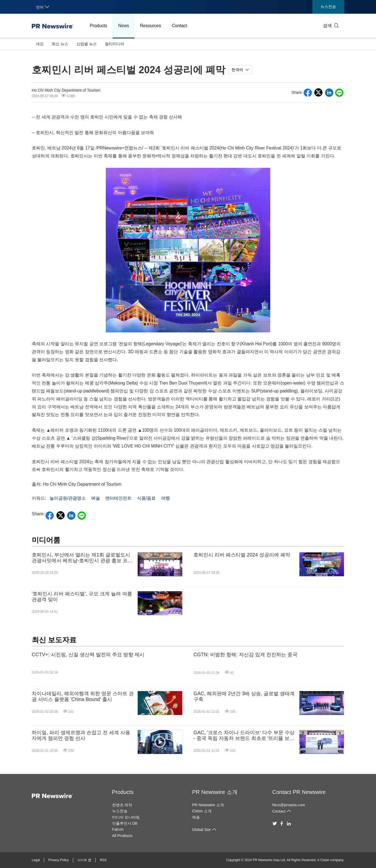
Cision (325, 860)
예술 (96, 498)
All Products (122, 836)
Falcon (118, 829)
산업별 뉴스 (87, 44)
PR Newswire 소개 (215, 792)
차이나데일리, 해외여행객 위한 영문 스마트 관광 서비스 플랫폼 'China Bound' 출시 (83, 697)
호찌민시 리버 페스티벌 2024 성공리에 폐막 (242, 555)
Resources (150, 26)
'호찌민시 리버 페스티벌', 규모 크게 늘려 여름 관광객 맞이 (82, 597)
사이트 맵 (84, 860)
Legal (36, 860)
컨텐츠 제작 (122, 805)
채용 (196, 817)
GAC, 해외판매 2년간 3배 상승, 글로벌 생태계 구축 (244, 697)
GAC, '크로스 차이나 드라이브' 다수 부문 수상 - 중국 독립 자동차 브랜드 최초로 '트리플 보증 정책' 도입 (244, 736)
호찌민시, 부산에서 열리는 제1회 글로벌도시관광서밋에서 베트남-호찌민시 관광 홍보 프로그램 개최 (82, 558)
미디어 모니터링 (126, 817)
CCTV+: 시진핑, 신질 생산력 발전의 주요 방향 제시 (88, 655)
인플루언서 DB (125, 823)
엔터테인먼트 (118, 498)
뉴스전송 (328, 7)
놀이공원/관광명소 (68, 498)
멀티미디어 (115, 44)
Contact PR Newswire (299, 792)
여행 (166, 498)
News (124, 26)
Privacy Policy (59, 860)
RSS (103, 860)
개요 (40, 44)
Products (99, 26)
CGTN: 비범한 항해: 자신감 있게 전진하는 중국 (245, 655)
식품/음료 (146, 498)
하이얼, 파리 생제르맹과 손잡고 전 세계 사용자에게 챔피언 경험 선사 (81, 736)
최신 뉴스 (60, 44)
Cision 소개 (202, 811)
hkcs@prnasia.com (289, 805)
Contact (179, 26)
